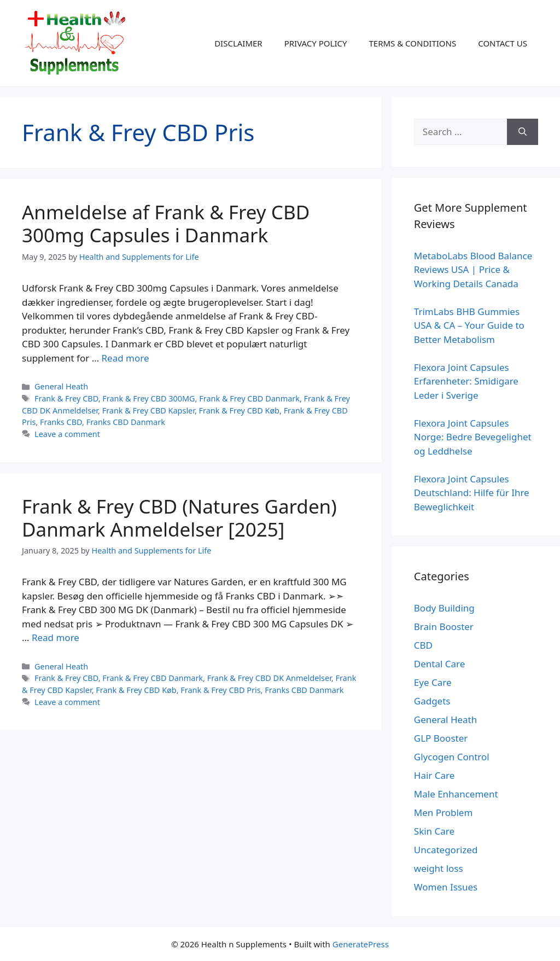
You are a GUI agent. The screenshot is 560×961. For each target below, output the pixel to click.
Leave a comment (67, 434)
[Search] (523, 132)
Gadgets (432, 701)
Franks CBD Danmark (126, 422)
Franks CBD (61, 422)
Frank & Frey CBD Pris (220, 690)
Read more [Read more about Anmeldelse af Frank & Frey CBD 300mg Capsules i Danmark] (126, 358)
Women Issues (446, 887)
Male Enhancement (456, 794)
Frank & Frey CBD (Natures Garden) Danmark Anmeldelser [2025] (179, 518)
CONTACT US (503, 43)
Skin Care (434, 831)
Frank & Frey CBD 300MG (148, 398)
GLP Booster (441, 738)
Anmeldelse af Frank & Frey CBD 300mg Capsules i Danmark (166, 223)
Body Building (444, 608)
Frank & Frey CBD (66, 398)
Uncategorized (446, 850)
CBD (423, 645)
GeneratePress (361, 944)
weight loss (439, 868)
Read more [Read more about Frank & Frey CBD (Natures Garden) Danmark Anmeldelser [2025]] (56, 637)
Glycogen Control (452, 757)
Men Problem (444, 813)
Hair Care (434, 775)
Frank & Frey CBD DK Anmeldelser (269, 678)
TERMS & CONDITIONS (412, 43)
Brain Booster (444, 627)
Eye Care (433, 682)
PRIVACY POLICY (316, 43)
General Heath (61, 386)
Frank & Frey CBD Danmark (249, 398)
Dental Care (440, 664)
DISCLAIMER (238, 43)
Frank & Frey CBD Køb (239, 410)
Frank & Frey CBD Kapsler (148, 410)
